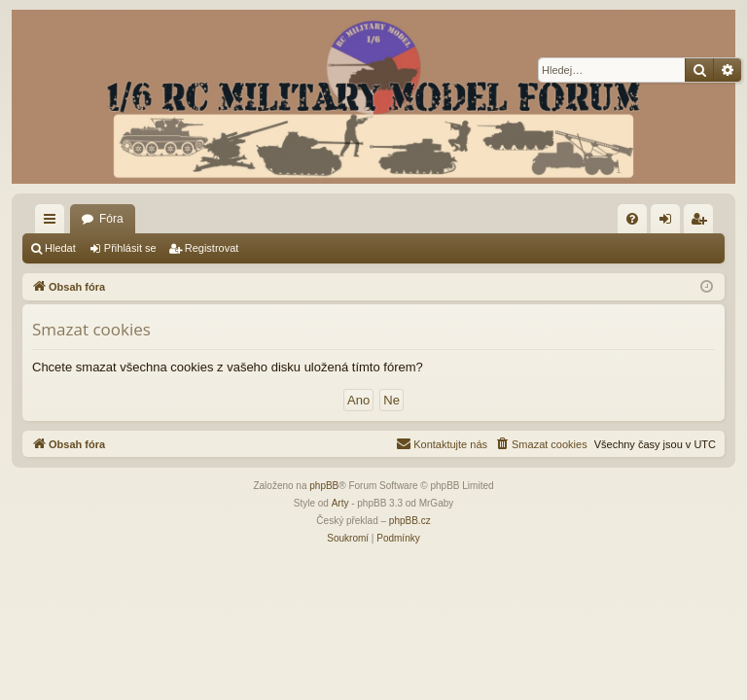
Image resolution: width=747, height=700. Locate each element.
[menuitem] (632, 219)
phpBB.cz (410, 521)
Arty (340, 503)
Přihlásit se (130, 248)
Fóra (111, 219)
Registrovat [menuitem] (703, 223)
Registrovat (212, 248)
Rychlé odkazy (53, 223)
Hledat (60, 248)
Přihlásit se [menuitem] (670, 223)
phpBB (324, 486)
